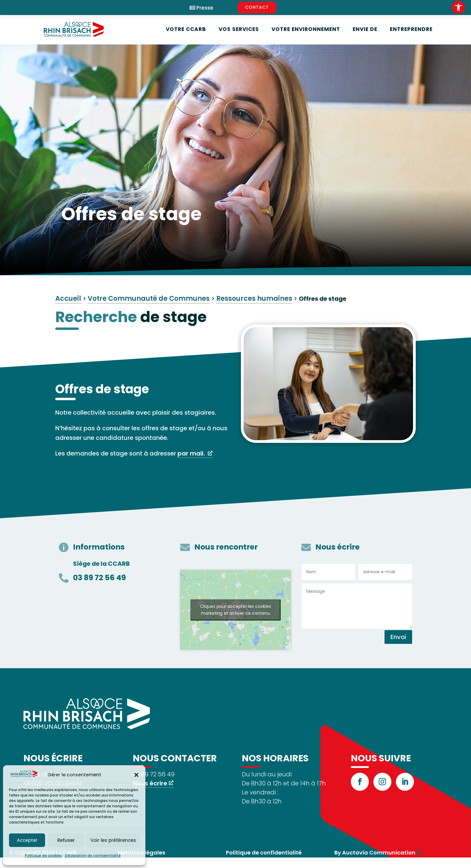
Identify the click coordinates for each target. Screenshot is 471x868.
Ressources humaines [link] (254, 298)
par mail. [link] (192, 453)
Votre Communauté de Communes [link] (149, 298)
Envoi (398, 637)
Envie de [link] (365, 29)
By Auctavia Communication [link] (375, 853)
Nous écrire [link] (150, 783)
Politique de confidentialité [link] (264, 853)
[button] (136, 775)
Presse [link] (205, 8)
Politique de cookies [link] (43, 856)
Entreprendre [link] (411, 29)
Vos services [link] (239, 29)
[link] (458, 7)
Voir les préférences (113, 840)
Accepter (27, 840)
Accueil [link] (68, 298)
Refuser (66, 840)
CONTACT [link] (257, 7)
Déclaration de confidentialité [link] (93, 856)
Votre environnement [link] (306, 29)
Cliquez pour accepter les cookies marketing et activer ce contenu (235, 610)
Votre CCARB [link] (186, 29)
